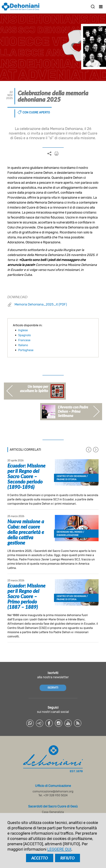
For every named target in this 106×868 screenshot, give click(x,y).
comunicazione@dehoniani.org (53, 791)
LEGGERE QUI (59, 849)
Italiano (23, 345)
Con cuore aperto (36, 112)
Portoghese (26, 350)
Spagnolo (25, 335)
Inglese (23, 330)
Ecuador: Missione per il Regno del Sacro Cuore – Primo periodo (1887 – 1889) (26, 596)
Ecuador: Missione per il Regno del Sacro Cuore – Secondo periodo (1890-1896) (26, 476)
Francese (24, 340)
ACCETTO (40, 858)
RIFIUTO (68, 858)
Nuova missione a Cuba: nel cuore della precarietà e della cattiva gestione (26, 532)
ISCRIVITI (53, 688)
